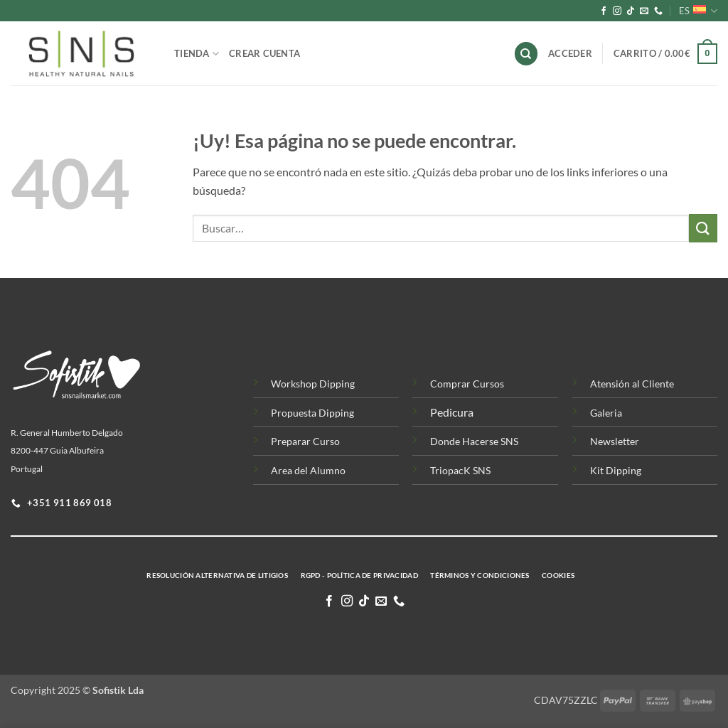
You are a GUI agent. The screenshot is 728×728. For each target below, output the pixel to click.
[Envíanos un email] (644, 11)
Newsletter (615, 441)
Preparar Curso (305, 441)
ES (698, 11)
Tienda (197, 54)
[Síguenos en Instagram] (617, 11)
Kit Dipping (616, 470)
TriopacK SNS (460, 470)
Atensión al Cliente (632, 384)
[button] (665, 54)
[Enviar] (703, 228)
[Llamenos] (658, 11)
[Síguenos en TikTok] (631, 11)
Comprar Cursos (467, 384)
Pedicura (452, 412)
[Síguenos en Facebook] (604, 11)
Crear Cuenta (264, 53)
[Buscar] (526, 54)
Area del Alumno (308, 470)
